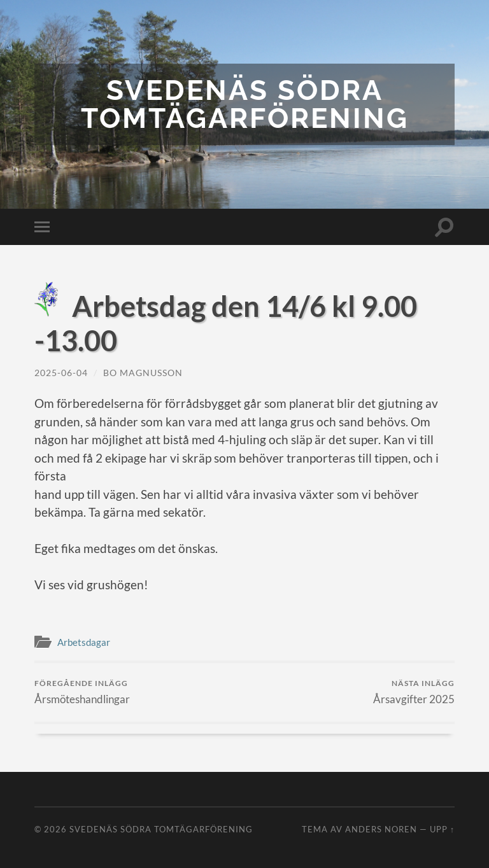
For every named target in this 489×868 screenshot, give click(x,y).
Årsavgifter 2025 (414, 692)
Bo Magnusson (143, 373)
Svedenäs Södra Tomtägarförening (245, 104)
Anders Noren (381, 829)
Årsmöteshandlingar (82, 692)
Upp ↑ (442, 829)
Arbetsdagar (84, 642)
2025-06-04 (61, 373)
